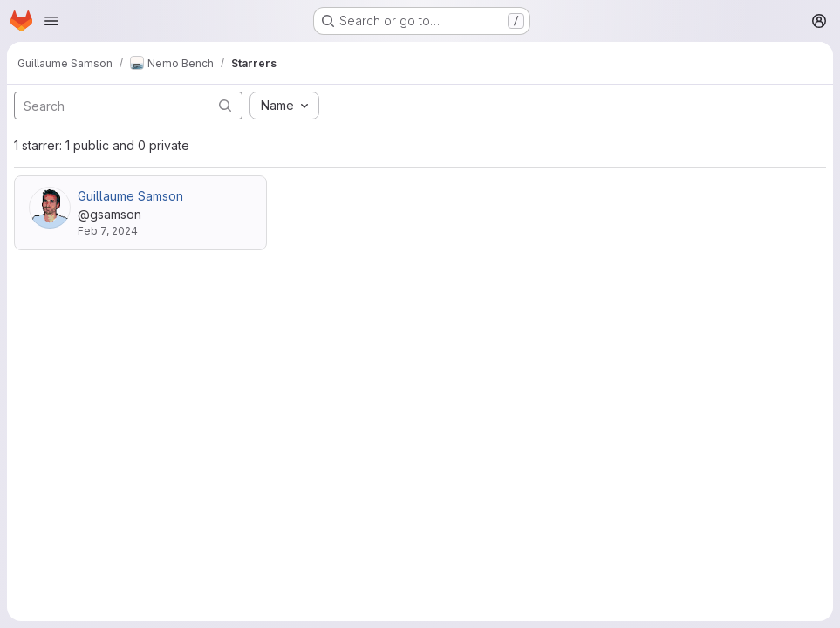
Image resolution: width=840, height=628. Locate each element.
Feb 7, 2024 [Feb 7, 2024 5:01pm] (108, 231)
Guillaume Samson (130, 196)
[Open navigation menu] (51, 21)
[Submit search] (225, 105)
